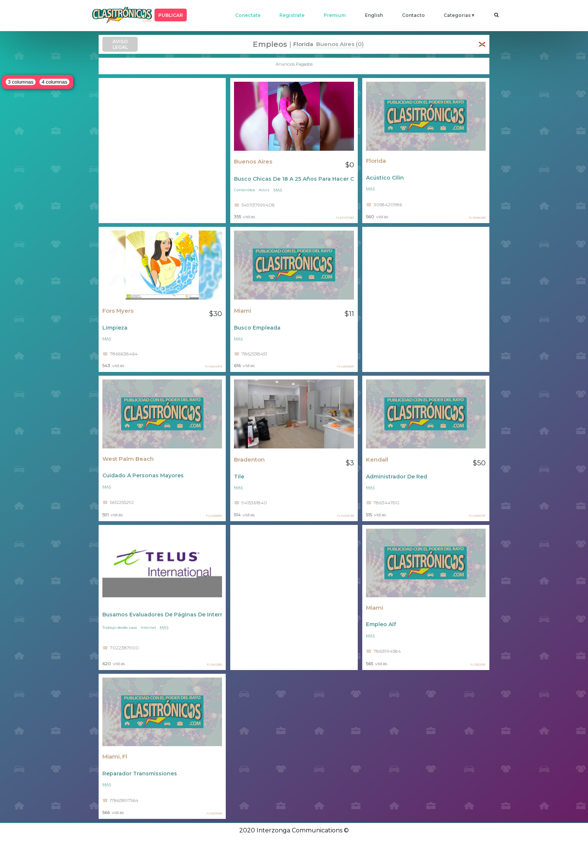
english (374, 15)
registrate (292, 15)
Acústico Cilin (385, 178)
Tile (239, 477)
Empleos (270, 44)
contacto (413, 15)
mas (278, 190)
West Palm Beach (128, 459)
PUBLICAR (171, 15)
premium (335, 15)
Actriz (264, 190)
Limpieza (115, 328)
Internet (148, 627)
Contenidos (244, 190)
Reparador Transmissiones (140, 774)
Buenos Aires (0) (338, 44)
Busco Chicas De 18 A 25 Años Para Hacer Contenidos (294, 179)
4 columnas (54, 82)
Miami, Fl (115, 757)
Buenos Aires (253, 162)
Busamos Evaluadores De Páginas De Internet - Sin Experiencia (162, 615)
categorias (457, 15)
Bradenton (249, 460)
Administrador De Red (397, 477)
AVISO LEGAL (120, 44)
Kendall (377, 460)
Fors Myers (118, 311)
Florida (376, 161)
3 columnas (21, 82)
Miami (243, 311)
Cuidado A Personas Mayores (143, 475)
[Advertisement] (162, 151)
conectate (248, 15)
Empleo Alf (381, 624)
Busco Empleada (257, 328)
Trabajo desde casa (120, 627)
